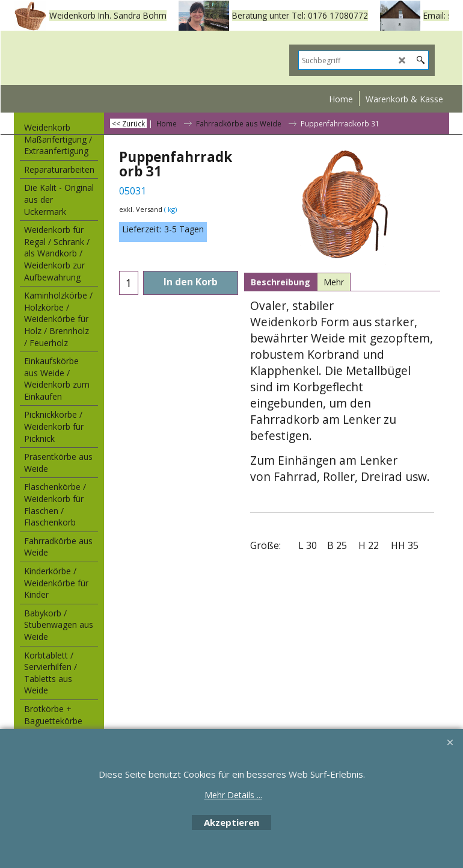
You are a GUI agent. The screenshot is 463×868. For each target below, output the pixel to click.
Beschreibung (281, 282)
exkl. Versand (141, 209)
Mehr (334, 282)
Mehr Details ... (233, 795)
